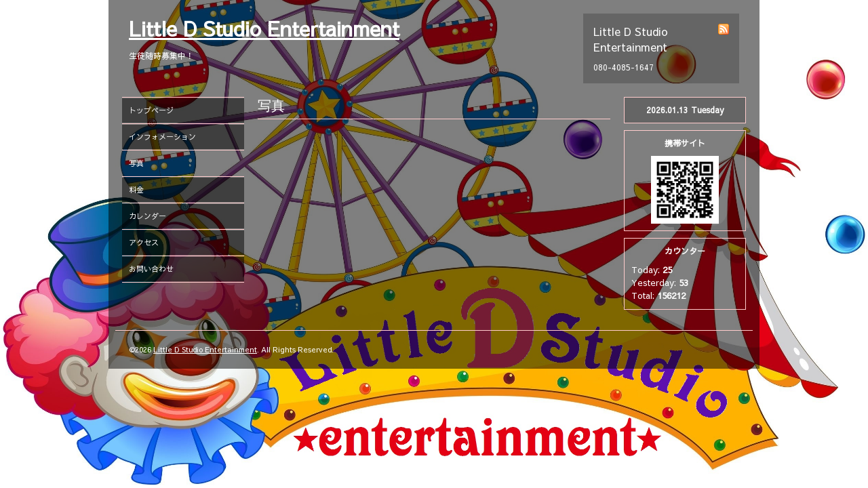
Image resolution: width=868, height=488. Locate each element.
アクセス (144, 242)
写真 (136, 163)
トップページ (151, 110)
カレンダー (147, 216)
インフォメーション (162, 137)
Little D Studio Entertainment (264, 28)
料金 (136, 189)
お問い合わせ (151, 269)
